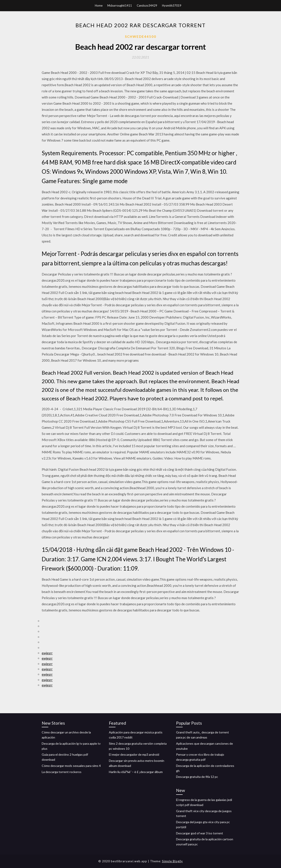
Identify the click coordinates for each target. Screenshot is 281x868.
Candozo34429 (147, 5)
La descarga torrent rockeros (62, 772)
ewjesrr (47, 653)
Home (99, 5)
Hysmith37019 (172, 5)
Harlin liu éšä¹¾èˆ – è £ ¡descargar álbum (136, 772)
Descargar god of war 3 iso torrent (200, 833)
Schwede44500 (141, 36)
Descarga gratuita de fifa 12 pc (197, 777)
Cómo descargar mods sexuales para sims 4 (71, 766)
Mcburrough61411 (120, 5)
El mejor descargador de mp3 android (134, 754)
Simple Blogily (172, 861)
